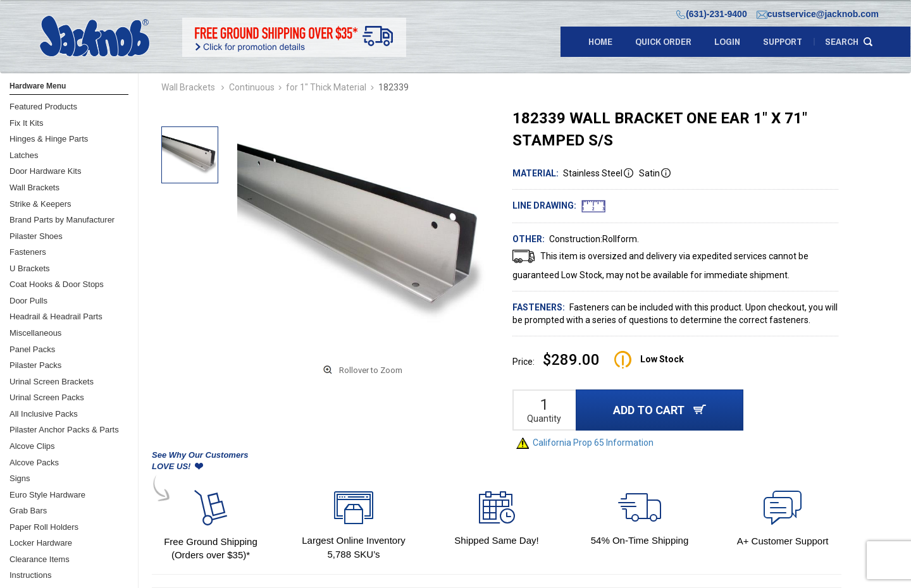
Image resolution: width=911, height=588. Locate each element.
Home (600, 41)
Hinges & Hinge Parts (49, 139)
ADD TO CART (660, 410)
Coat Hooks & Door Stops (57, 284)
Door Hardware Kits (45, 171)
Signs (20, 478)
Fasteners (28, 252)
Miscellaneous (35, 333)
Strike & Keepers (40, 204)
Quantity (544, 419)
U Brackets (30, 268)
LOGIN (727, 41)
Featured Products (43, 107)
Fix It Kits (26, 123)
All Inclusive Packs (44, 414)
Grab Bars (28, 511)
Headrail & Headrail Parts (56, 316)
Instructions (30, 575)
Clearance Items (40, 559)
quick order (663, 41)
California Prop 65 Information (585, 443)
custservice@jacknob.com (818, 14)
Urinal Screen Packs (47, 397)
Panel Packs (32, 349)
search (842, 41)
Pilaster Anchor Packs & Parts (64, 430)
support (783, 41)
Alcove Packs (34, 462)
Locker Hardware (41, 543)
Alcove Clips (32, 446)
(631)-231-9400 (712, 14)
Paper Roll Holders (44, 527)
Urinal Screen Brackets (52, 382)
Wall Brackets (34, 187)
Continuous (252, 87)
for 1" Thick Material (326, 87)
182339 (394, 87)
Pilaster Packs (35, 365)
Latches (24, 155)
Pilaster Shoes (36, 236)
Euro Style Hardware (47, 495)
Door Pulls (28, 301)
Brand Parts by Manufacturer (62, 220)
